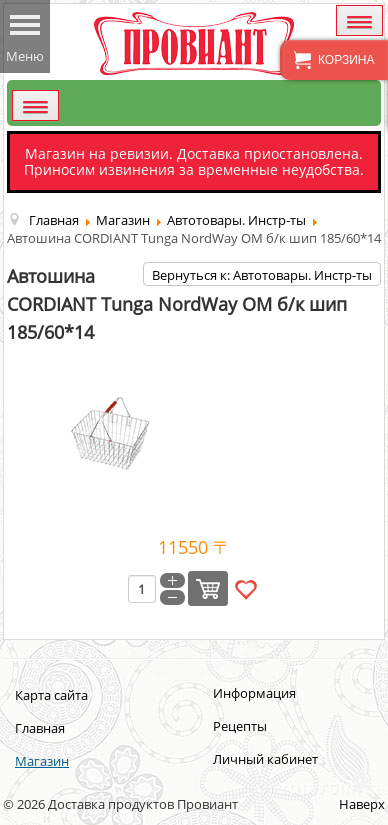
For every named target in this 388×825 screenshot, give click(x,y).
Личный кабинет (265, 759)
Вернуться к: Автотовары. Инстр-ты (262, 275)
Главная (40, 728)
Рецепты (240, 726)
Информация (254, 693)
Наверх (362, 804)
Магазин (42, 761)
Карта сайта (51, 695)
